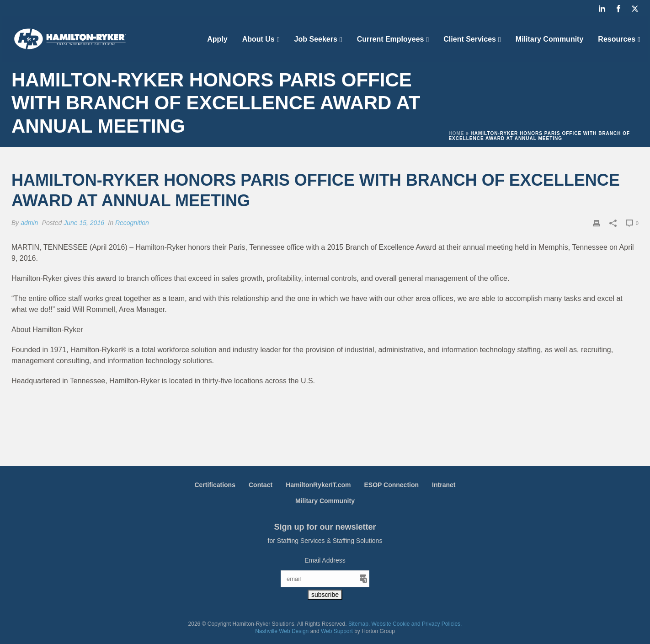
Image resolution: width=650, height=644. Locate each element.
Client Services (470, 39)
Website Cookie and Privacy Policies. (417, 624)
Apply (217, 39)
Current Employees (391, 39)
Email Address (325, 560)
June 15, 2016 (84, 223)
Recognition (132, 223)
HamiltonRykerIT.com (318, 485)
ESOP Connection (392, 485)
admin (29, 223)
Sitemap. (359, 624)
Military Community (549, 39)
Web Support (337, 631)
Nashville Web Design (282, 631)
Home (456, 133)
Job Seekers (316, 39)
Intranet (444, 485)
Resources (617, 39)
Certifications (215, 485)
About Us (258, 39)
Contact (261, 485)
